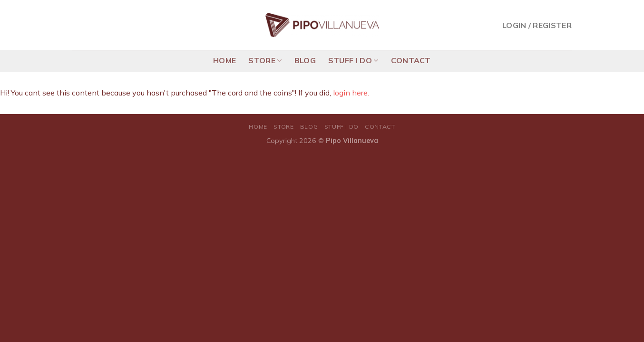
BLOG (305, 60)
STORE (265, 60)
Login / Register (537, 25)
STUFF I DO (353, 60)
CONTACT (411, 60)
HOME (224, 60)
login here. (351, 93)
